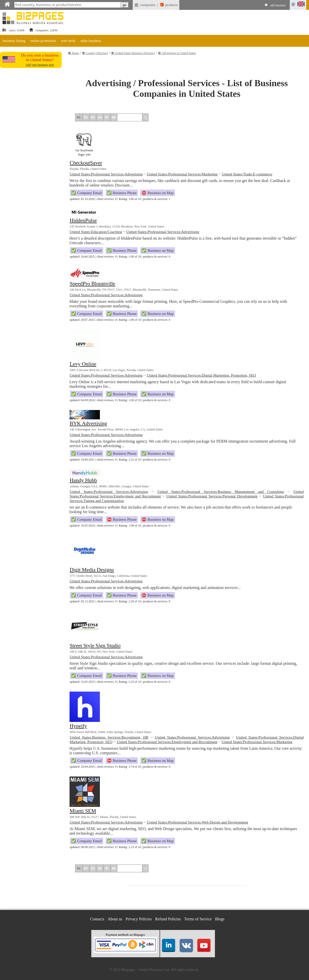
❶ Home (73, 53)
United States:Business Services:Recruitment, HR (109, 737)
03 (93, 117)
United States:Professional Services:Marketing (182, 174)
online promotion (43, 41)
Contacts (97, 919)
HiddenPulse (83, 220)
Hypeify (78, 726)
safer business (91, 41)
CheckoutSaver (86, 163)
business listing (14, 41)
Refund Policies (168, 919)
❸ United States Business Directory (133, 53)
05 (107, 117)
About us (115, 919)
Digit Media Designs (92, 570)
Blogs (220, 919)
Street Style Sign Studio (95, 646)
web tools (68, 41)
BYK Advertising (88, 423)
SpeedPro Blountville (92, 284)
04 (100, 117)
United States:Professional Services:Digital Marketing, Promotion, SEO (201, 375)
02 (86, 117)
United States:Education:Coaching (96, 232)
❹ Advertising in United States (177, 53)
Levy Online (83, 364)
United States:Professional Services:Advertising (106, 174)
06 (114, 117)
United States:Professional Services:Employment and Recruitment (167, 742)
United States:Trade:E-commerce (247, 174)
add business (278, 5)
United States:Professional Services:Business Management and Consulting (220, 492)
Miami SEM (83, 811)
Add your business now (40, 65)
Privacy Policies (139, 919)
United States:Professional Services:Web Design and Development (197, 822)
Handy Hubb (83, 480)
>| (145, 117)
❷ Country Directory (95, 53)
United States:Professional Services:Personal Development (212, 496)
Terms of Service (198, 919)
